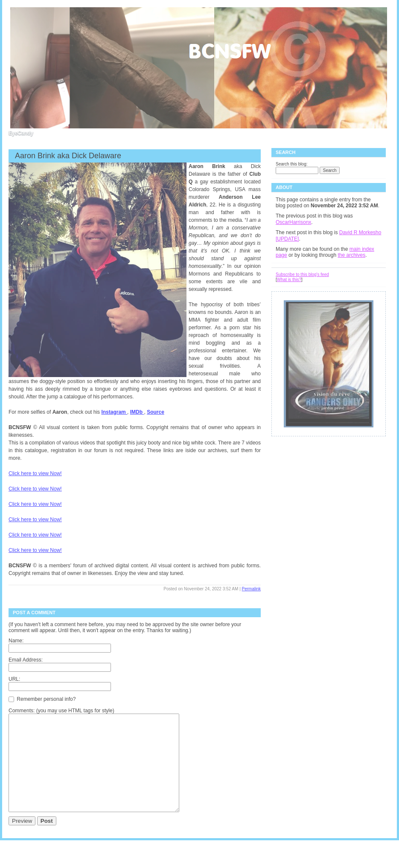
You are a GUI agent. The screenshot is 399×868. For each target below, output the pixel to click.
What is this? (289, 280)
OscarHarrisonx (293, 222)
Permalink (251, 589)
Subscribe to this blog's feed (302, 274)
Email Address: (26, 660)
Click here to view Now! (35, 473)
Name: (16, 641)
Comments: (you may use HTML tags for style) (61, 711)
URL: (14, 679)
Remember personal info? (42, 699)
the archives (351, 255)
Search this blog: (292, 164)
